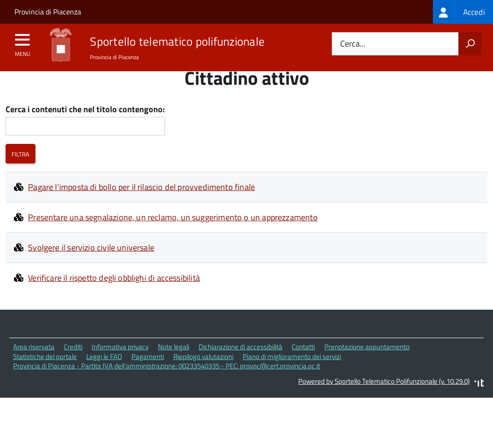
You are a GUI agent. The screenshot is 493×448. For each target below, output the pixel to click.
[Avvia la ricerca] (470, 44)
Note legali (174, 364)
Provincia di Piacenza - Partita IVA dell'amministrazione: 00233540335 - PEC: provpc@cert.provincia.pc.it (167, 384)
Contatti (303, 364)
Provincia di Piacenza (48, 12)
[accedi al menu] (23, 43)
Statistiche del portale (45, 374)
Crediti (73, 364)
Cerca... (353, 44)
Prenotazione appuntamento (367, 364)
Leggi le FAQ (104, 374)
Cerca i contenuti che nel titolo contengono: (85, 127)
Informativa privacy (120, 364)
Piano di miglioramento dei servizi (292, 374)
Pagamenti (148, 374)
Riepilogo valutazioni (203, 374)
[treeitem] (463, 12)
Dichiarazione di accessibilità (240, 364)
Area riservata (34, 364)
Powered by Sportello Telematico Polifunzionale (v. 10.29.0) (384, 399)
